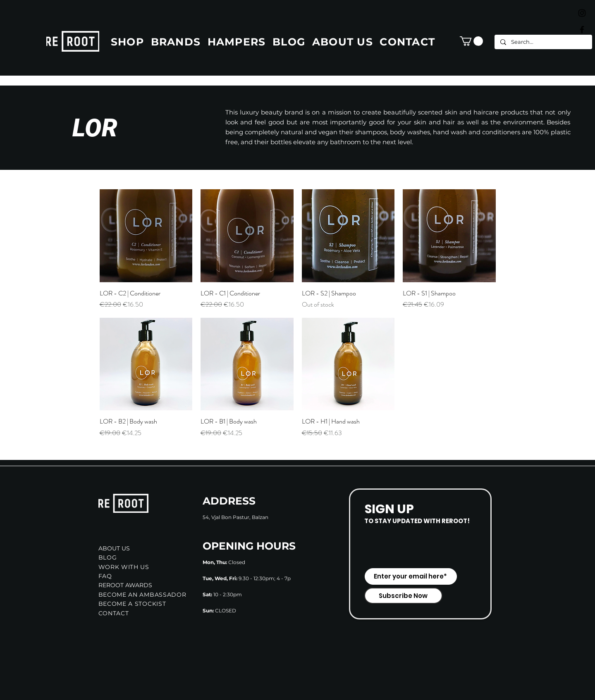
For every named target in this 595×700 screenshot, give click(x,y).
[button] (471, 41)
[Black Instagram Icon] (582, 13)
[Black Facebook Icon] (582, 30)
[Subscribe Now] (403, 596)
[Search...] (543, 42)
